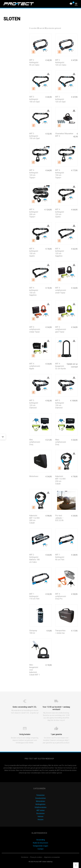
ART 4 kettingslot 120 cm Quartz (60, 213)
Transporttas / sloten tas (60, 632)
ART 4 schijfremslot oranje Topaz (35, 329)
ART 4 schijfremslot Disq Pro (61, 596)
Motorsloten (41, 801)
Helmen (41, 816)
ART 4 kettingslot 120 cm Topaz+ (34, 174)
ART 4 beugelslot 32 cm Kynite (61, 366)
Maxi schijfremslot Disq (61, 442)
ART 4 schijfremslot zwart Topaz (61, 290)
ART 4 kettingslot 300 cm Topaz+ (34, 213)
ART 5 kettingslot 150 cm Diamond (60, 404)
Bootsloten (41, 813)
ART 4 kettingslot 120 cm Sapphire (60, 252)
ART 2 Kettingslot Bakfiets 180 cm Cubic (34, 558)
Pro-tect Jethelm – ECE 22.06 (59, 518)
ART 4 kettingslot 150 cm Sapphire (34, 291)
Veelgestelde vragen (40, 846)
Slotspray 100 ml (33, 632)
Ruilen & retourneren (40, 843)
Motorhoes (34, 476)
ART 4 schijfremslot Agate (35, 366)
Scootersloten (41, 798)
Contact (40, 849)
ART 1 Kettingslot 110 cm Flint (34, 596)
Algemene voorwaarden (52, 857)
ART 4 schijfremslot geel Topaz (61, 329)
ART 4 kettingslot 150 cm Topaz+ (60, 174)
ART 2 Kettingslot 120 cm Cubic (61, 62)
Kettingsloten (40, 804)
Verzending (41, 840)
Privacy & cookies (36, 857)
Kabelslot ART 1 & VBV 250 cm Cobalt (60, 480)
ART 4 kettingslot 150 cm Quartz (34, 252)
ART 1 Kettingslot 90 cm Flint (60, 557)
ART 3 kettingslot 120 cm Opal (60, 99)
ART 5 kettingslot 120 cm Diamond (34, 404)
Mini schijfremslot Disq (35, 442)
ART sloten (41, 810)
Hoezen (41, 820)
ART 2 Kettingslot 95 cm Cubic (34, 62)
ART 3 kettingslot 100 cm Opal (34, 99)
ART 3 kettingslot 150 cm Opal (34, 136)
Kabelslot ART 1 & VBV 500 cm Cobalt (34, 519)
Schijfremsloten (41, 807)
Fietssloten (41, 795)
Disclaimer (25, 857)
